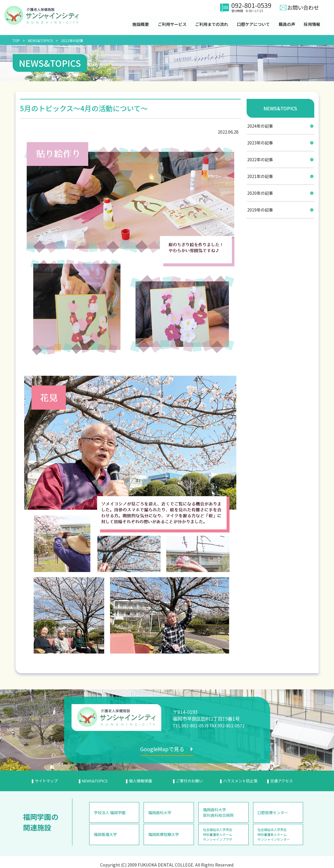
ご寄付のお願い (189, 781)
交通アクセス (281, 781)
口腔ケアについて (254, 24)
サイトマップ (46, 781)
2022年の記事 (72, 40)
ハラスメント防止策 (240, 781)
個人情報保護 (140, 781)
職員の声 (287, 24)
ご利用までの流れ (212, 24)
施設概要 (141, 24)
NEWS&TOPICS (40, 40)
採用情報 (313, 24)
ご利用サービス (172, 24)
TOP (16, 40)
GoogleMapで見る (163, 749)
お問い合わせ (303, 7)
